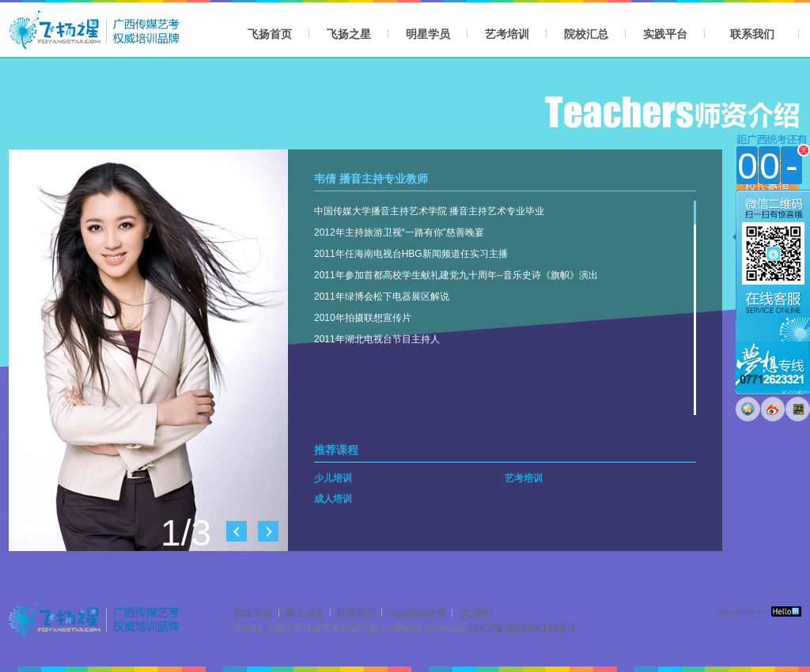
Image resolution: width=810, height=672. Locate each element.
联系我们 (752, 34)
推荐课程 (336, 450)
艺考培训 (507, 34)
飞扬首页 (270, 34)
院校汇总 (586, 34)
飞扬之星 (349, 34)
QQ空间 (476, 613)
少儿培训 (333, 478)
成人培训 (333, 499)
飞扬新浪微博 (417, 613)
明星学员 (428, 34)
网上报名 (305, 613)
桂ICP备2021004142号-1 (522, 629)
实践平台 (665, 34)
